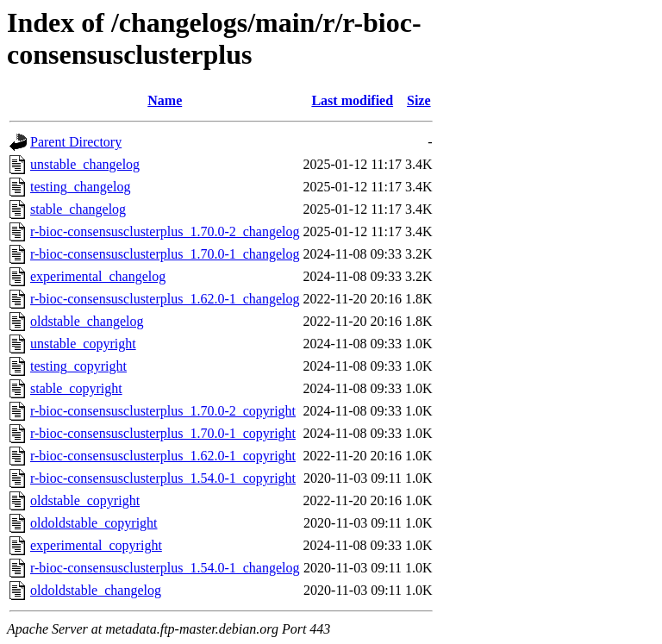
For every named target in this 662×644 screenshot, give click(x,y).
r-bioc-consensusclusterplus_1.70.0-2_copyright (163, 411)
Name (165, 100)
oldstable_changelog (87, 321)
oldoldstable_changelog (96, 590)
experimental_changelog (98, 276)
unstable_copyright (83, 344)
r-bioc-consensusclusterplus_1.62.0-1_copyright (163, 456)
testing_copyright (78, 366)
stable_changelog (78, 209)
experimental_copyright (96, 545)
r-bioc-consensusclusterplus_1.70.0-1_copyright (163, 433)
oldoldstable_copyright (94, 523)
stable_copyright (76, 388)
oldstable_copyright (85, 500)
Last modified (352, 100)
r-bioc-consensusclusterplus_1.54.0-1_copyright (163, 478)
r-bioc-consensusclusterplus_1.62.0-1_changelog (165, 299)
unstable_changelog (85, 164)
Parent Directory (76, 142)
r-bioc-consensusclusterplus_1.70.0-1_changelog (165, 254)
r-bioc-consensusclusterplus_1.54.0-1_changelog (165, 568)
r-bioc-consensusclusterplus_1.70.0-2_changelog (165, 231)
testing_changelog (80, 187)
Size (419, 100)
